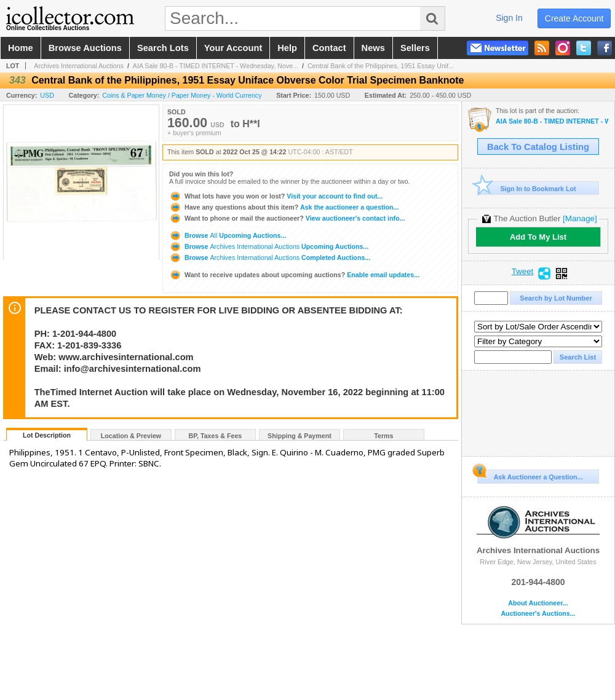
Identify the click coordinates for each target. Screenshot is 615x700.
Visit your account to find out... (276, 196)
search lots (163, 48)
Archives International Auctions (79, 66)
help (287, 48)
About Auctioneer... (538, 603)
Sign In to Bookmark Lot (527, 188)
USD (47, 95)
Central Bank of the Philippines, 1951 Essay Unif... (381, 66)
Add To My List (538, 237)
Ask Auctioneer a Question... (530, 475)
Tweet (523, 272)
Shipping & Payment (300, 436)
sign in (509, 18)
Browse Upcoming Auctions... (228, 235)
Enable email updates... (294, 275)
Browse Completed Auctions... (270, 258)
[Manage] (580, 218)
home (21, 48)
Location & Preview (131, 436)
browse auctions (85, 48)
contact (329, 48)
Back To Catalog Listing (538, 147)
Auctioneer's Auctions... (538, 614)
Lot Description (47, 435)
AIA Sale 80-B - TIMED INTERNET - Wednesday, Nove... (216, 66)
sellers (415, 48)
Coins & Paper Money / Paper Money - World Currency (182, 95)
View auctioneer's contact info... (287, 218)
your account (233, 48)
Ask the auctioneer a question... (284, 207)
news (373, 48)
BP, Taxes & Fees (216, 436)
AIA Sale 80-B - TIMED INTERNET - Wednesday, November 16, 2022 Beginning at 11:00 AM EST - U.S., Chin (552, 121)
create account (574, 18)
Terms (383, 436)
